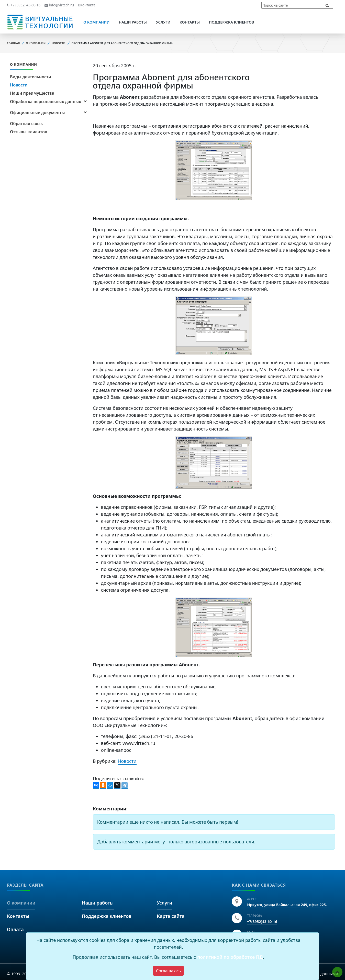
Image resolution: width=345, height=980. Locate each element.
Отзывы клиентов (29, 132)
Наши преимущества (32, 93)
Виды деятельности (31, 77)
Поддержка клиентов (231, 22)
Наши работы (133, 22)
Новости (58, 43)
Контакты (190, 22)
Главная (13, 43)
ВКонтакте (87, 5)
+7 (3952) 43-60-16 (24, 5)
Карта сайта (171, 916)
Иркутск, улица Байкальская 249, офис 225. (287, 905)
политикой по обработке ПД (230, 957)
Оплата (15, 929)
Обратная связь (26, 124)
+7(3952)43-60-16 (262, 922)
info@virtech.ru (59, 5)
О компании (96, 22)
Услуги (163, 22)
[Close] (168, 971)
